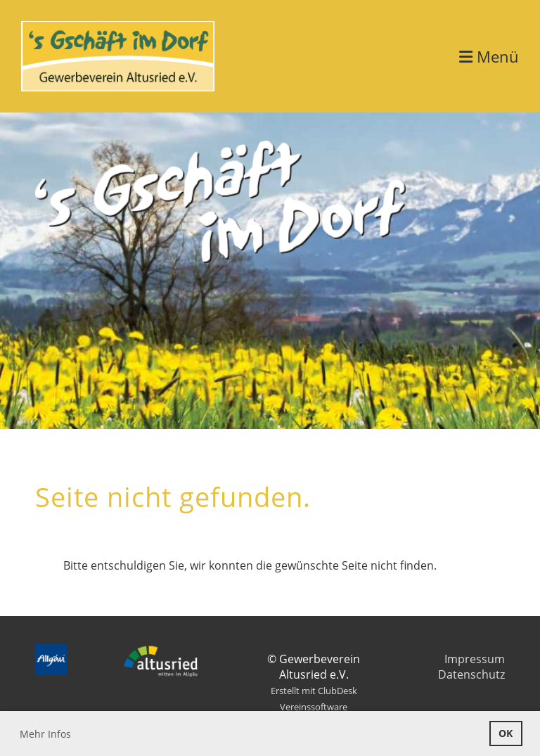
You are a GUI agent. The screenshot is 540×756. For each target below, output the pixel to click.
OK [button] (506, 733)
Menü (489, 56)
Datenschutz (471, 674)
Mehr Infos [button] (45, 734)
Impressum (475, 659)
